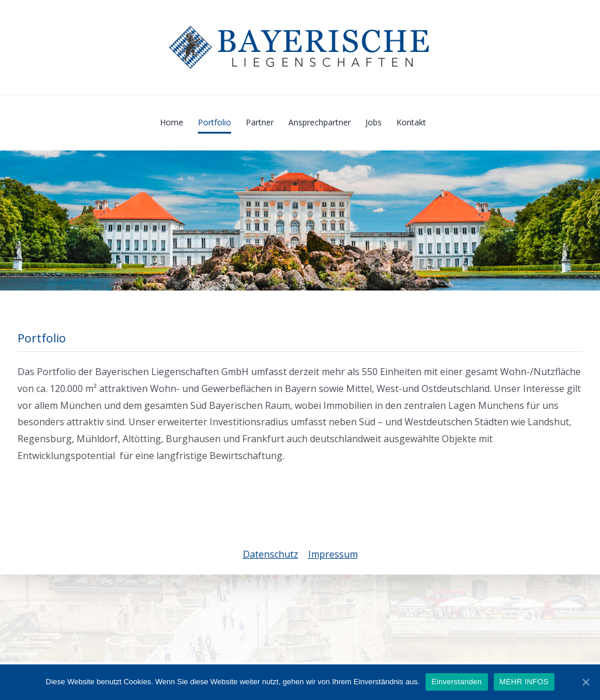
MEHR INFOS (524, 682)
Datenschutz (271, 554)
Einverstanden (456, 682)
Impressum (333, 554)
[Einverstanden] (585, 682)
